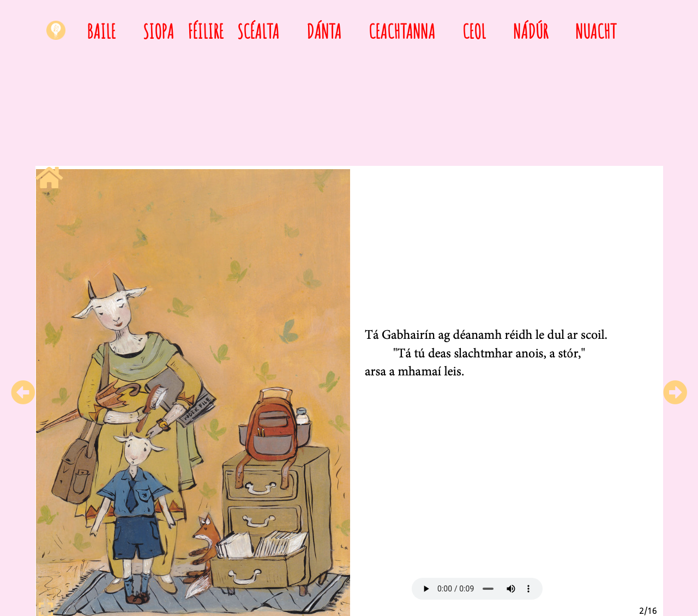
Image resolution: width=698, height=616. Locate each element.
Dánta (324, 31)
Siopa (158, 31)
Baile (101, 31)
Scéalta (258, 31)
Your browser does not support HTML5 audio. (477, 589)
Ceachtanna (402, 31)
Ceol (474, 31)
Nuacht (596, 31)
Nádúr (531, 31)
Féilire (206, 31)
